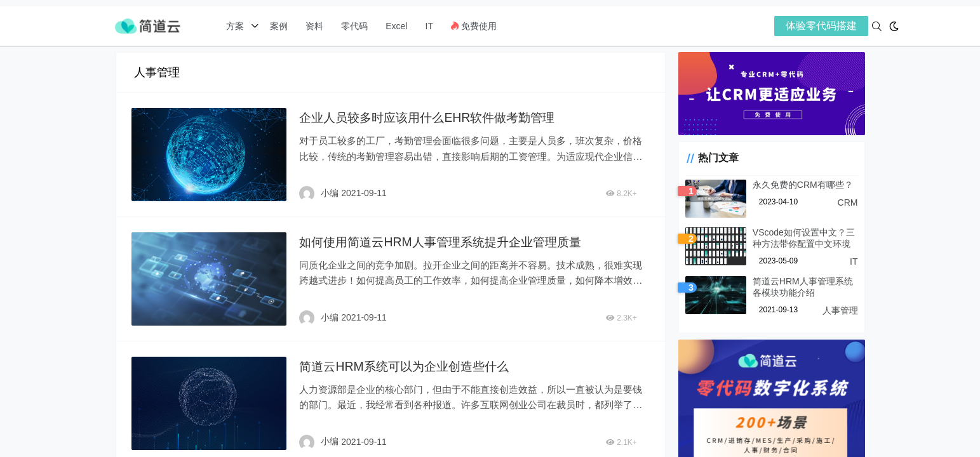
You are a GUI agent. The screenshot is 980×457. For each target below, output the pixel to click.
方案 (236, 26)
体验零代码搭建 (821, 26)
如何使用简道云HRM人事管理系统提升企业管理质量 (446, 241)
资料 (314, 26)
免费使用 (474, 26)
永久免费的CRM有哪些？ (798, 187)
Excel (396, 26)
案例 (278, 26)
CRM (848, 204)
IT (429, 26)
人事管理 (840, 312)
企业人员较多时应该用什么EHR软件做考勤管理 (432, 117)
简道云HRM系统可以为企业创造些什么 (408, 364)
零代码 (354, 26)
